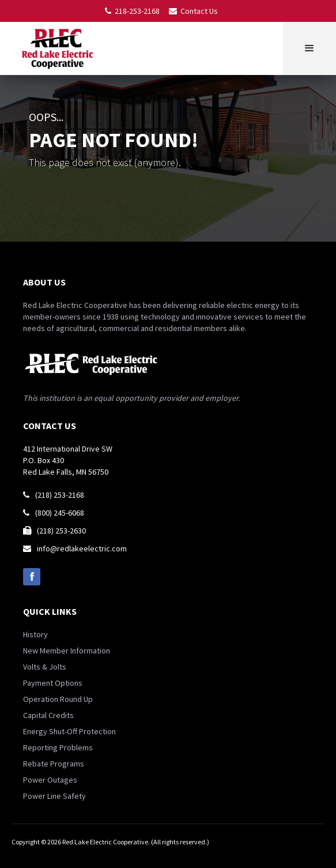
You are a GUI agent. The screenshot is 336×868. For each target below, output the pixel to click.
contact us (50, 426)
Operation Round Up (58, 699)
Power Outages (50, 780)
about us (44, 282)
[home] (60, 49)
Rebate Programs (54, 764)
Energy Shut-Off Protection (69, 731)
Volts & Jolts (45, 667)
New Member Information (67, 651)
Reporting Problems (58, 747)
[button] (309, 48)
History (35, 634)
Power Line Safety (54, 796)
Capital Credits (48, 715)
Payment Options (53, 683)
